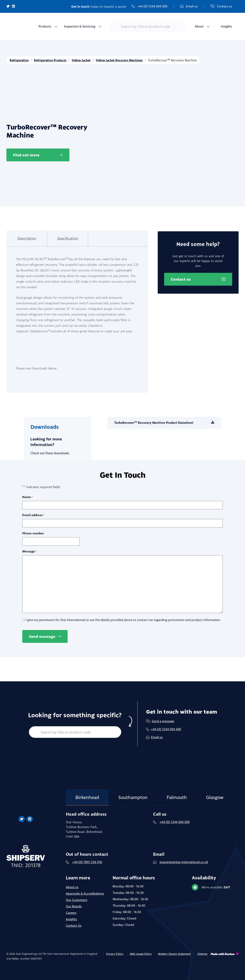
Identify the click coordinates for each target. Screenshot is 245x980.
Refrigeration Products (51, 60)
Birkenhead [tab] (87, 792)
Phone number (33, 528)
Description (25, 238)
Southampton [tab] (134, 792)
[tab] (25, 238)
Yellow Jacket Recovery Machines (123, 60)
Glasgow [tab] (216, 792)
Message (29, 546)
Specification (63, 238)
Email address (33, 510)
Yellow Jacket (83, 60)
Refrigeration (20, 60)
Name (27, 492)
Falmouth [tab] (178, 792)
